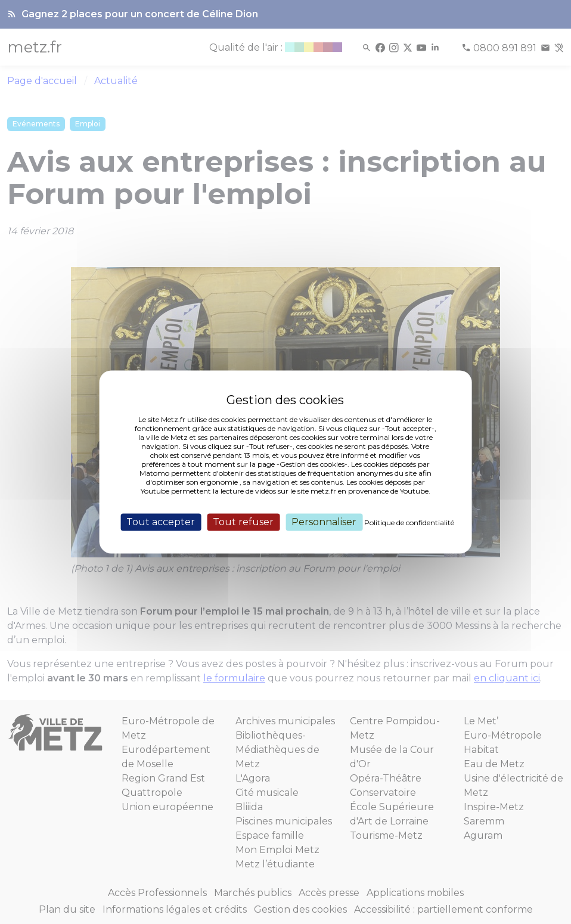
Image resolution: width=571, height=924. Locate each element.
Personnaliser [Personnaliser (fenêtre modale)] (324, 522)
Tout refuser (243, 522)
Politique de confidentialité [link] (409, 523)
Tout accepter (161, 522)
